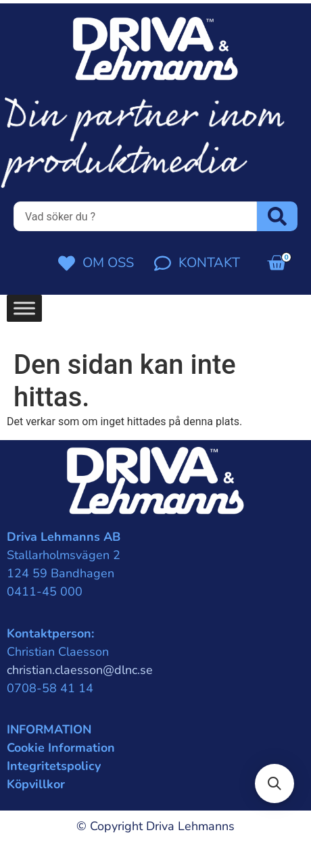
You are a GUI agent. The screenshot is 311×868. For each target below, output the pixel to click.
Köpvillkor (36, 784)
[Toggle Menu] (24, 309)
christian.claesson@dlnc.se (80, 670)
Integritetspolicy (54, 766)
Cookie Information (61, 748)
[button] (274, 783)
